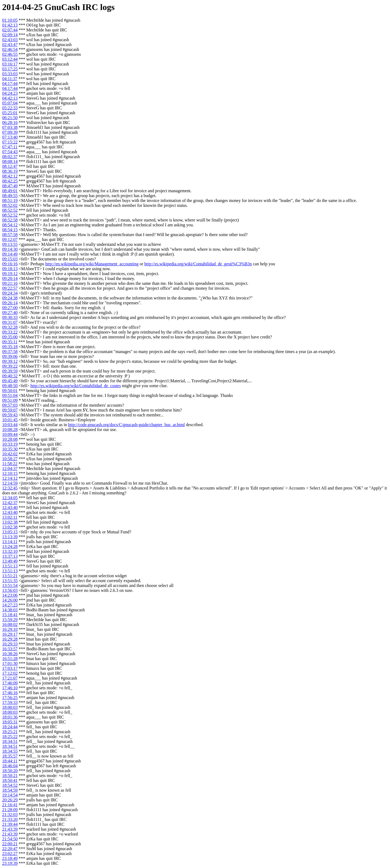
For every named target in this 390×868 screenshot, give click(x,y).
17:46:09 (10, 683)
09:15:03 (10, 259)
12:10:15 (10, 473)
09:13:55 (10, 244)
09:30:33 (10, 317)
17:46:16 (10, 693)
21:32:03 (10, 815)
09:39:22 (10, 366)
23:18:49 (10, 858)
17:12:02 (10, 673)
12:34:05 (10, 498)
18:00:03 (10, 707)
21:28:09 (10, 810)
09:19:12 (10, 274)
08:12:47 (10, 166)
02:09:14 (10, 35)
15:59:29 (10, 620)
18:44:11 (10, 761)
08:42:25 (10, 181)
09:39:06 (10, 356)
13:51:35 (10, 581)
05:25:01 (10, 113)
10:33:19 (10, 444)
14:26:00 (10, 600)
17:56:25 (10, 698)
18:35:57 (10, 756)
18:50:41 (10, 780)
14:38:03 (10, 610)
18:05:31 (10, 722)
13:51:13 (10, 566)
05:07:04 (10, 103)
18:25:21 (10, 732)
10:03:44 (10, 425)
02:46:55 (10, 54)
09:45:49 (10, 381)
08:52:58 (10, 220)
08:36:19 (10, 171)
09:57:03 (10, 405)
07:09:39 (10, 132)
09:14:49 (10, 254)
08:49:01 (10, 191)
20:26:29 (10, 800)
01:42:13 (10, 25)
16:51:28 (10, 659)
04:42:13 (10, 98)
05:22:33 (10, 108)
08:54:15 (10, 230)
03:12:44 (10, 59)
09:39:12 (10, 361)
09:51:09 (10, 400)
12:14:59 (10, 483)
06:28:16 (10, 123)
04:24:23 (10, 93)
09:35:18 (10, 347)
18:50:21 (10, 776)
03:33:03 (10, 74)
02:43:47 (10, 45)
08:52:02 (10, 205)
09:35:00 (10, 337)
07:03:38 (10, 127)
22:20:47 (10, 849)
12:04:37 (10, 469)
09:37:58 (10, 352)
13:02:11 (10, 517)
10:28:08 (10, 439)
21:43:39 (10, 829)
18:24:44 (10, 727)
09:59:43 (10, 415)
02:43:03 (10, 40)
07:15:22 (10, 142)
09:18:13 (10, 269)
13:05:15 (10, 532)
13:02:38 (10, 522)
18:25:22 (10, 737)
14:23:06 (10, 595)
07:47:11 (10, 147)
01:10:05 (10, 20)
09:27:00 (10, 308)
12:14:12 (10, 478)
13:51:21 (10, 576)
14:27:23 (10, 605)
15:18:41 (10, 615)
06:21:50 (10, 118)
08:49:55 (10, 196)
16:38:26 (10, 654)
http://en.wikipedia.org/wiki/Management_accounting (92, 264)
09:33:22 (10, 332)
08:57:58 (10, 235)
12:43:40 (10, 508)
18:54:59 (10, 790)
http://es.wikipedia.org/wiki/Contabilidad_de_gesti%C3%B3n (198, 264)
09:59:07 (10, 410)
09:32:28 (10, 327)
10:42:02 (10, 454)
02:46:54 (10, 49)
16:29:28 (10, 639)
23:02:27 (10, 854)
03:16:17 (10, 64)
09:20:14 (10, 278)
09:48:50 (10, 386)
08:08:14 (10, 161)
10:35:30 (10, 449)
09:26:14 (10, 303)
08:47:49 (10, 186)
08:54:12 (10, 225)
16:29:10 (10, 629)
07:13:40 (10, 137)
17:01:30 (10, 663)
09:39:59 (10, 371)
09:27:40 (10, 313)
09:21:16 (10, 283)
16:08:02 (10, 624)
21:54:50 (10, 839)
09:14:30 (10, 249)
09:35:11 (10, 342)
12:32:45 (10, 488)
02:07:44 (10, 30)
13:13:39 (10, 537)
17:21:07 (10, 678)
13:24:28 (10, 546)
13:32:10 (10, 551)
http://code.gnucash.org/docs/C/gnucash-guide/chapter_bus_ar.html (126, 425)
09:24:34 (10, 293)
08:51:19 (10, 200)
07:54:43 (10, 152)
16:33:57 (10, 649)
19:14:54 (10, 795)
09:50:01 (10, 391)
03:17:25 (10, 69)
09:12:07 (10, 239)
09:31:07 (10, 322)
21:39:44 (10, 824)
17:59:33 (10, 702)
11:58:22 (10, 464)
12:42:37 (10, 503)
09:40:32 (10, 376)
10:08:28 (10, 430)
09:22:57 (10, 288)
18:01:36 (10, 717)
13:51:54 (10, 585)
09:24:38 (10, 298)
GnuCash (62, 7)
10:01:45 (10, 420)
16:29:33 (10, 644)
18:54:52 (10, 785)
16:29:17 (10, 634)
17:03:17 (10, 668)
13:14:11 (10, 542)
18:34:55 (10, 751)
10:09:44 (10, 434)
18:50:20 (10, 771)
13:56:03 (10, 590)
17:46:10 (10, 688)
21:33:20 (10, 819)
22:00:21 (10, 844)
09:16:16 (10, 264)
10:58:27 (10, 459)
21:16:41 (10, 805)
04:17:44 (10, 84)
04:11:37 (10, 79)
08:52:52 (10, 210)
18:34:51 (10, 741)
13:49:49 (10, 561)
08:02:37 (10, 157)
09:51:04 (10, 395)
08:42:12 (10, 176)
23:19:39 (10, 863)
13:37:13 (10, 556)
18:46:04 (10, 766)
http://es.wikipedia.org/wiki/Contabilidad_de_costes (76, 386)
